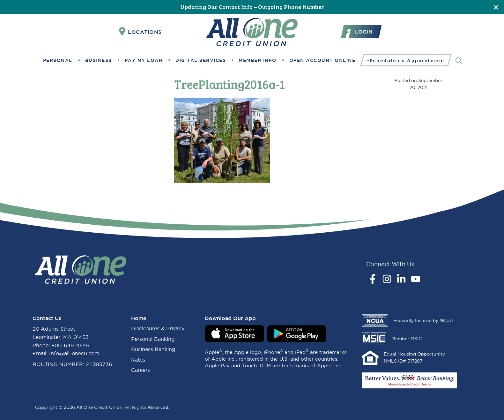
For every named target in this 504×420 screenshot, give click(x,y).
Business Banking (153, 349)
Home (139, 318)
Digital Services (201, 60)
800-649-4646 (70, 345)
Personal (58, 60)
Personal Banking (153, 339)
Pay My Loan (144, 60)
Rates (138, 360)
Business (99, 60)
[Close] (496, 7)
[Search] (459, 60)
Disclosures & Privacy (158, 328)
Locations (140, 32)
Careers (141, 370)
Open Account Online (322, 60)
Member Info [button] (258, 60)
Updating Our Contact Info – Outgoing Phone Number (252, 7)
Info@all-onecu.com (74, 353)
